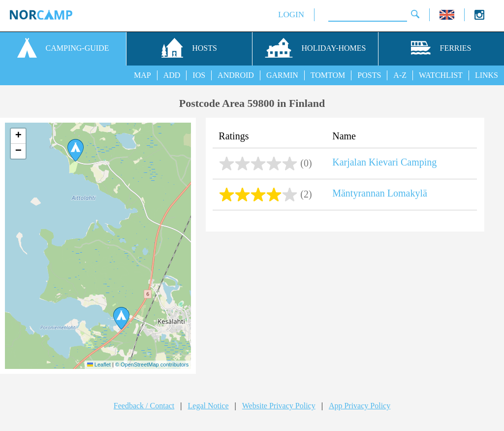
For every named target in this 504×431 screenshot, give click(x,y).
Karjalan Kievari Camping (384, 162)
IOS (199, 75)
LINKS (487, 75)
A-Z (400, 75)
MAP (142, 75)
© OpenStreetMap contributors (152, 365)
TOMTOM (328, 75)
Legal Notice (208, 406)
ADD (172, 75)
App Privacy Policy (360, 406)
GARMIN (282, 75)
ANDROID (236, 75)
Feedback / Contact (144, 406)
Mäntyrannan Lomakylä (380, 193)
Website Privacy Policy (279, 406)
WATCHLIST (441, 75)
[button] (121, 318)
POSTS (369, 75)
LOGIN (291, 15)
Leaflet (99, 365)
